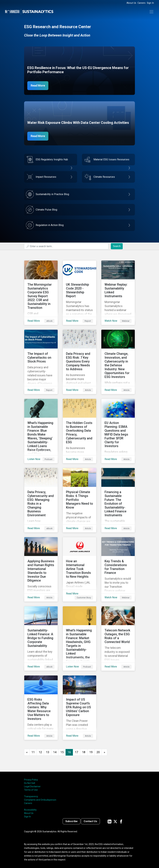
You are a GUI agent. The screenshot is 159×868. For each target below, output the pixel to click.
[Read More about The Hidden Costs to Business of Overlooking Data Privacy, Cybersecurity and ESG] (79, 431)
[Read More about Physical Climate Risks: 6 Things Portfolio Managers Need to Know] (79, 500)
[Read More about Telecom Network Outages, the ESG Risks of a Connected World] (118, 638)
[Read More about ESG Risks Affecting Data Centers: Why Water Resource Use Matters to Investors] (41, 708)
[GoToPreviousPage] (27, 752)
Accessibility (30, 810)
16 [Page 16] (69, 752)
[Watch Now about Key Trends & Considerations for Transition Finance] (118, 569)
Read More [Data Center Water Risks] (38, 136)
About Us (131, 3)
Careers (141, 3)
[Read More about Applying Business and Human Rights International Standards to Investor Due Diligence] (41, 569)
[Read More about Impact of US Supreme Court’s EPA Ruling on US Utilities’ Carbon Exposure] (79, 708)
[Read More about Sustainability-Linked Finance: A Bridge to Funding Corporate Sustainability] (41, 638)
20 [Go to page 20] (98, 752)
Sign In (150, 3)
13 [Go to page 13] (48, 752)
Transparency (31, 796)
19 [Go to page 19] (91, 752)
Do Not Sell (30, 783)
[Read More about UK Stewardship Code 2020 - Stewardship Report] (79, 293)
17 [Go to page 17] (76, 752)
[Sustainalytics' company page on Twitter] (115, 821)
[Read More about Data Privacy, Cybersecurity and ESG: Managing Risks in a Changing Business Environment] (41, 500)
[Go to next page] (104, 752)
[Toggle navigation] (151, 12)
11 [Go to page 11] (33, 752)
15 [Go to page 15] (62, 752)
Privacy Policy (31, 780)
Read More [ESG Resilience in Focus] (38, 86)
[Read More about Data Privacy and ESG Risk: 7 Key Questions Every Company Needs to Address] (79, 362)
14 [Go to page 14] (55, 752)
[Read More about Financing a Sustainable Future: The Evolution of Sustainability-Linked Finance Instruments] (118, 500)
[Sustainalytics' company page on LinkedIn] (110, 821)
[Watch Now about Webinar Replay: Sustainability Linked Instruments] (118, 293)
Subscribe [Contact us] (71, 821)
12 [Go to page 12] (40, 752)
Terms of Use (31, 790)
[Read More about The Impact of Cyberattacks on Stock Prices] (41, 362)
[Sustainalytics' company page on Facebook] (121, 821)
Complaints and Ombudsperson (40, 800)
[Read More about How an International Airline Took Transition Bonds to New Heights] (79, 569)
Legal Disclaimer (32, 786)
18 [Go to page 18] (84, 752)
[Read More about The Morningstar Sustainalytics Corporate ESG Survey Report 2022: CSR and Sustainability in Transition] (41, 293)
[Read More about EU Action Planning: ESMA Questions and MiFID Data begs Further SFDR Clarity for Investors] (118, 431)
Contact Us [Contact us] (90, 821)
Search (117, 246)
